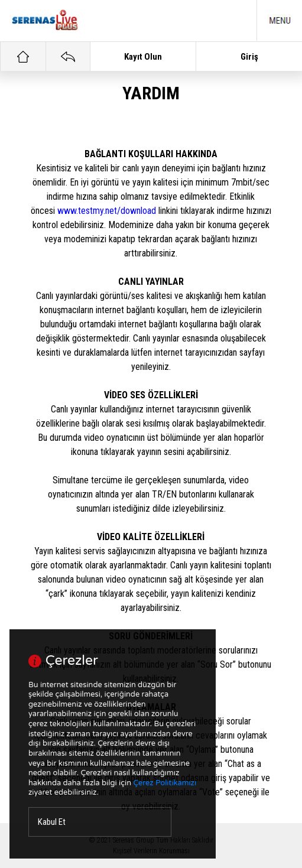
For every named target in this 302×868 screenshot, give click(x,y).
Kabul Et (52, 822)
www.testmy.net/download (107, 211)
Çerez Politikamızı (165, 783)
